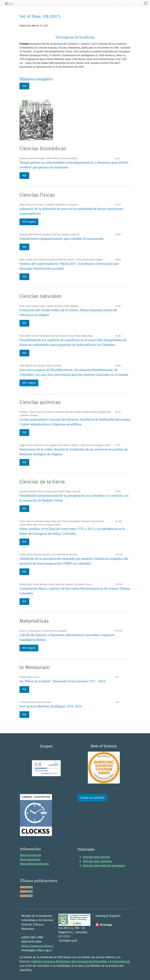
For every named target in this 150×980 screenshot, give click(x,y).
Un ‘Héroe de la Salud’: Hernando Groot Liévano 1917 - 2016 (62, 681)
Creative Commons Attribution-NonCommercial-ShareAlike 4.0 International (80, 961)
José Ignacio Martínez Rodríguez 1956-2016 (51, 706)
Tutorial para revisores (97, 861)
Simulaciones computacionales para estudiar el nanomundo (62, 239)
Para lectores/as (31, 855)
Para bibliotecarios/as (34, 864)
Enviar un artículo (92, 798)
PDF (24, 86)
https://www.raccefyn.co (37, 946)
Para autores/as (30, 859)
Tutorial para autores (96, 857)
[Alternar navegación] (146, 3)
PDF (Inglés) (29, 222)
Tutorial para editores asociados (104, 866)
